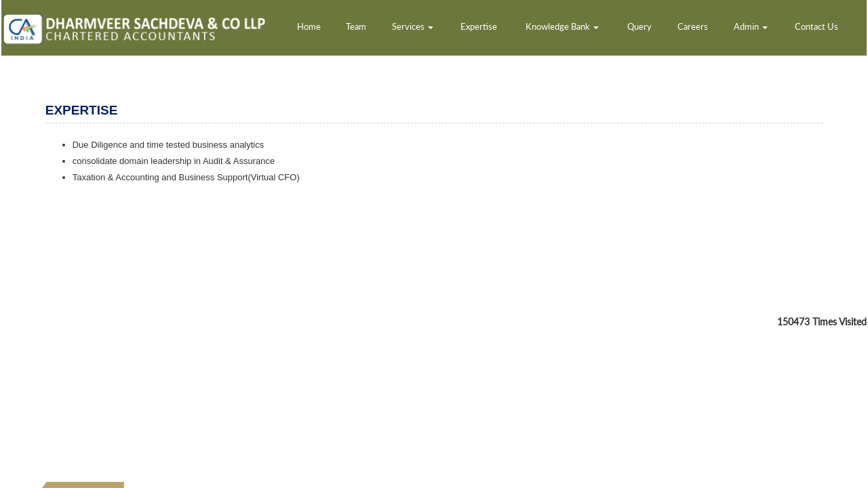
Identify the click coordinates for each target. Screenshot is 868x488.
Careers (693, 26)
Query (639, 26)
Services (413, 26)
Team (356, 26)
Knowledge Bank (562, 26)
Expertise (479, 26)
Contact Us (816, 26)
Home (309, 26)
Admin (751, 26)
